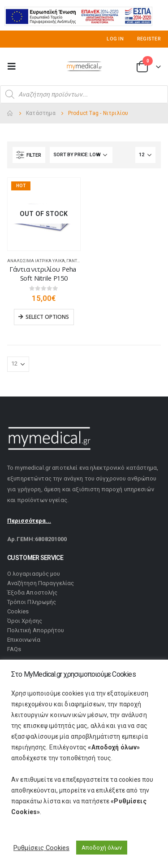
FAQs (14, 649)
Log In (115, 39)
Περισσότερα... (29, 521)
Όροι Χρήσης (25, 621)
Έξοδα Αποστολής (32, 593)
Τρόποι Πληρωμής (32, 602)
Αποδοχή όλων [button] (102, 848)
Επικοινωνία (24, 640)
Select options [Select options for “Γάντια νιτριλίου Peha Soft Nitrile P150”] (47, 317)
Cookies (18, 611)
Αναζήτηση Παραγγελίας (41, 583)
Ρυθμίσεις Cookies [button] (41, 848)
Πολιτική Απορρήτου (36, 630)
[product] (44, 214)
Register (149, 39)
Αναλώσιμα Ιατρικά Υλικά (36, 261)
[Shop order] (81, 155)
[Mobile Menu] (14, 66)
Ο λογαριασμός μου (34, 574)
